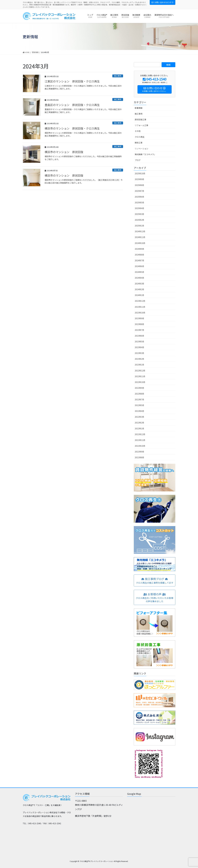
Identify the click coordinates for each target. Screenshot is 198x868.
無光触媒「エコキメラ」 (145, 154)
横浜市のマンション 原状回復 (64, 152)
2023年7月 (139, 330)
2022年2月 (139, 423)
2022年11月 (140, 376)
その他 (138, 131)
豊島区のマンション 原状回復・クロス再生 (72, 105)
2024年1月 (139, 295)
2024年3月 (139, 284)
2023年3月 (139, 353)
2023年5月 (139, 342)
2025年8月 (139, 185)
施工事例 (118, 76)
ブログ (138, 160)
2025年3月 (139, 214)
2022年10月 (140, 382)
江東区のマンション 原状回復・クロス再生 (72, 81)
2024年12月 (140, 231)
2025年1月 (139, 226)
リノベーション (141, 149)
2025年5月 (139, 202)
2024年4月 (139, 278)
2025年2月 (139, 220)
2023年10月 (140, 313)
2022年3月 (139, 417)
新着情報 (139, 108)
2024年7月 (139, 260)
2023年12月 (140, 301)
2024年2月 (139, 289)
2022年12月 (140, 371)
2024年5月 (139, 272)
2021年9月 (139, 452)
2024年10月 (140, 243)
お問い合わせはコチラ (163, 2)
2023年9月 (139, 318)
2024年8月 (139, 255)
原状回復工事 (141, 119)
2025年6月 (139, 197)
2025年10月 (140, 173)
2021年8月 (139, 457)
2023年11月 (140, 307)
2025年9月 (139, 179)
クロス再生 (140, 137)
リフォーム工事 (141, 125)
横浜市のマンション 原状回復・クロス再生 (72, 128)
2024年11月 (140, 237)
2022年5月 (139, 405)
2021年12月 (140, 434)
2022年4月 (139, 411)
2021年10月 (140, 446)
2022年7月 (139, 399)
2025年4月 (139, 208)
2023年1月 (139, 365)
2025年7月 (139, 191)
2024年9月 (139, 249)
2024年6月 (139, 266)
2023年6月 (139, 336)
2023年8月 (139, 324)
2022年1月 (139, 428)
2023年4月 (139, 347)
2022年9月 (139, 388)
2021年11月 (140, 440)
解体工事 (139, 143)
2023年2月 (139, 359)
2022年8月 (139, 394)
